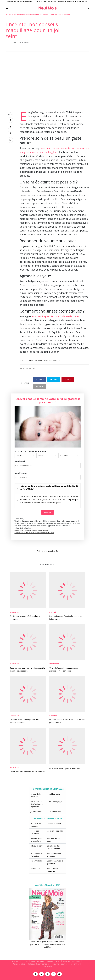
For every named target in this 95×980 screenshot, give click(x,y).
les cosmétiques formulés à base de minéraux (58, 316)
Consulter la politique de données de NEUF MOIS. (31, 530)
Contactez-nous (37, 961)
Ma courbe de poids (55, 831)
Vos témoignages (56, 801)
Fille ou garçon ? (37, 846)
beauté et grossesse (36, 360)
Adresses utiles (19, 964)
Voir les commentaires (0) (47, 551)
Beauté (28, 14)
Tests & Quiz (36, 868)
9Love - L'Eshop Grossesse (46, 1)
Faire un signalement (72, 961)
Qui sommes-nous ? (20, 961)
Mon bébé (53, 612)
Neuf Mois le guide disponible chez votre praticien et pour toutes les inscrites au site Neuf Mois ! (47, 944)
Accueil (9, 14)
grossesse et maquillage (52, 360)
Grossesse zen (18, 14)
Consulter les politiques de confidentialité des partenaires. (34, 533)
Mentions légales (53, 961)
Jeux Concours (36, 812)
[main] (47, 486)
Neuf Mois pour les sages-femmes (20, 1)
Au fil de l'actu (54, 716)
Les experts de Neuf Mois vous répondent (37, 804)
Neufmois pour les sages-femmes (66, 964)
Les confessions (55, 812)
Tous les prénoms (54, 823)
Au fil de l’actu (54, 794)
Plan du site (48, 967)
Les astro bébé (36, 861)
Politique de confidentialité (39, 964)
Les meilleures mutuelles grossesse (73, 1)
